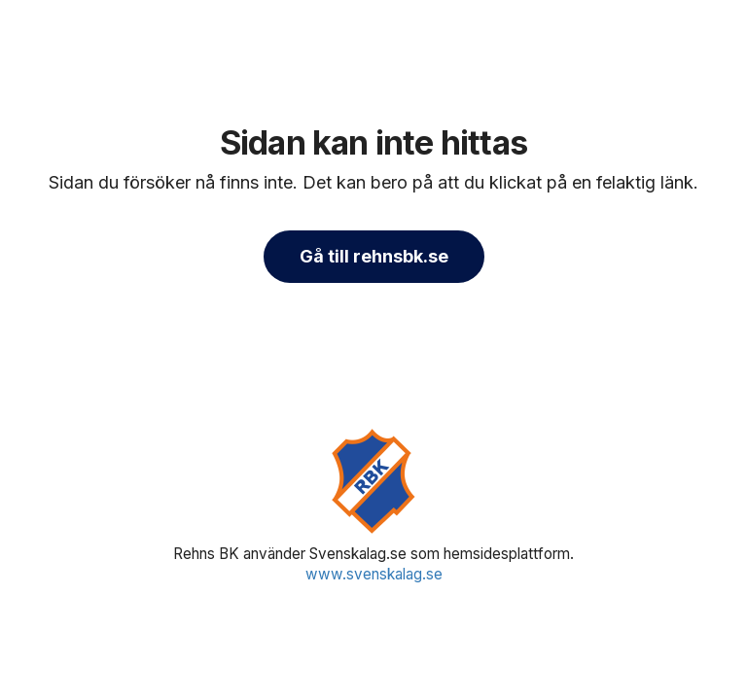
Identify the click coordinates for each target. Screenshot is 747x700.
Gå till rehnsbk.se (374, 256)
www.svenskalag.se (374, 574)
